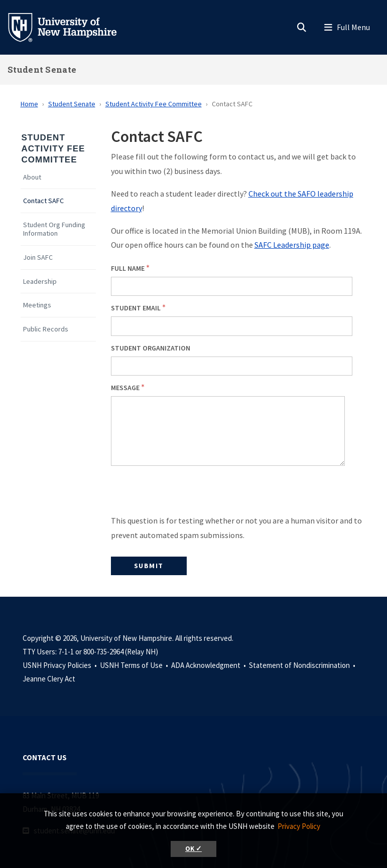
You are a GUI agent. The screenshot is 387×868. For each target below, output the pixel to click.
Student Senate (42, 69)
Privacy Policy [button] (299, 826)
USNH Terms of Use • (135, 665)
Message (125, 388)
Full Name (128, 268)
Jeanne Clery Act (49, 679)
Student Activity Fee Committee (154, 104)
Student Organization (151, 348)
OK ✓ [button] (193, 849)
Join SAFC (38, 257)
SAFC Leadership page (292, 245)
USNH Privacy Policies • (60, 665)
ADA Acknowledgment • (209, 665)
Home (29, 104)
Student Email (136, 308)
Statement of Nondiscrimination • (303, 665)
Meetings (37, 305)
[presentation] (187, 494)
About (32, 177)
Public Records (46, 329)
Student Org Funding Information (54, 229)
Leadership (40, 282)
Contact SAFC (43, 201)
